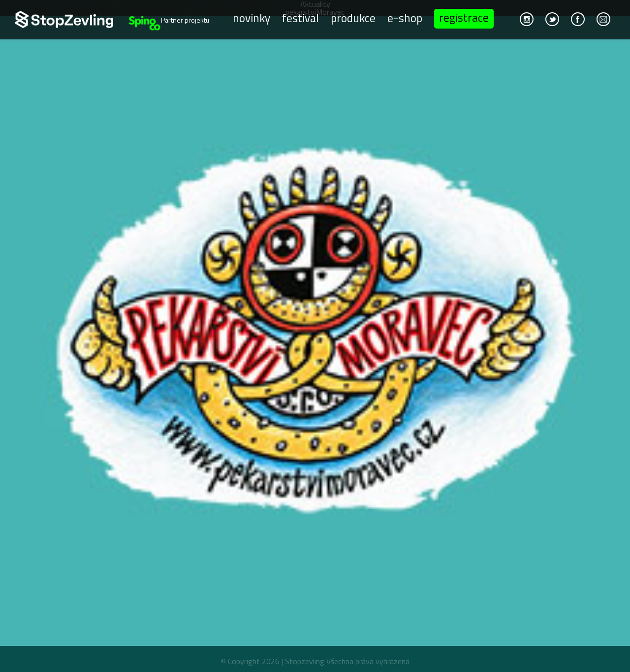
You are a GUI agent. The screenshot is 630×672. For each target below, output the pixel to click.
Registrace (464, 17)
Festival (300, 17)
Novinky (252, 17)
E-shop (405, 17)
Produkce (353, 17)
